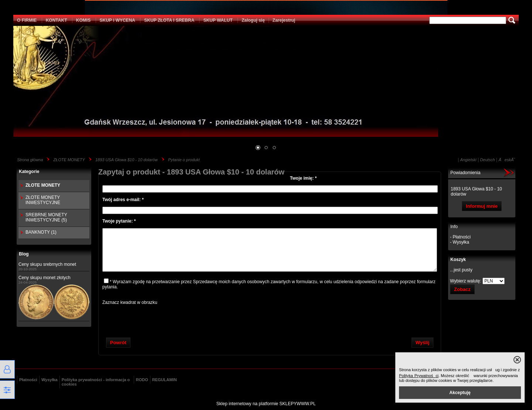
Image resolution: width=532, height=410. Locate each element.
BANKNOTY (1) (41, 232)
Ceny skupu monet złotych (45, 278)
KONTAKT (57, 20)
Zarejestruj (284, 20)
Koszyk (458, 260)
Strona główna (30, 160)
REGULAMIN (165, 380)
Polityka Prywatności (419, 376)
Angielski (468, 160)
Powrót (118, 343)
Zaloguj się (253, 20)
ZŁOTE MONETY (69, 160)
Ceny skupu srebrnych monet (47, 264)
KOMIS (83, 20)
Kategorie (29, 172)
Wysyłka (50, 380)
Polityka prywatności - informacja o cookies (96, 382)
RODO (142, 380)
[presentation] (270, 319)
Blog (24, 254)
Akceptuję (460, 393)
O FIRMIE (27, 20)
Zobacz (462, 289)
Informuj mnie (482, 206)
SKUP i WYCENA (117, 20)
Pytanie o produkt (184, 160)
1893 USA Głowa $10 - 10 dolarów (127, 160)
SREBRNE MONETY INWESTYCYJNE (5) (46, 217)
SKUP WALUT (218, 20)
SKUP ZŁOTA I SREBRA (169, 20)
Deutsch (487, 160)
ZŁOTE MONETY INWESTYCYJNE (43, 200)
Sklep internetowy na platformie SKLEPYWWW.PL (266, 404)
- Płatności (460, 237)
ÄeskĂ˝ (507, 160)
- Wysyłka (460, 242)
